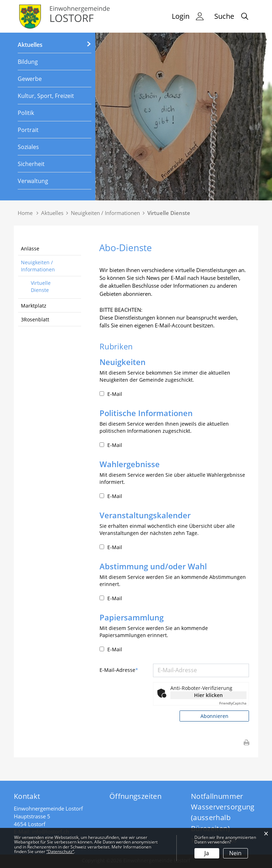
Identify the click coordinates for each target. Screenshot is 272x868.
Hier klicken (208, 695)
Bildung (28, 62)
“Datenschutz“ (60, 852)
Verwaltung (33, 181)
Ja (207, 853)
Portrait (28, 130)
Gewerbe (30, 79)
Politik (26, 113)
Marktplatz (34, 306)
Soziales (28, 147)
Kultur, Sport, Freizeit (46, 96)
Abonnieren (214, 716)
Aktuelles (30, 45)
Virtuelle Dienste (41, 286)
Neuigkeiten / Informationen (38, 266)
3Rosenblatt (35, 319)
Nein (235, 853)
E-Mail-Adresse (119, 670)
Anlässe (30, 248)
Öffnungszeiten (135, 796)
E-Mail (111, 394)
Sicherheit (31, 164)
